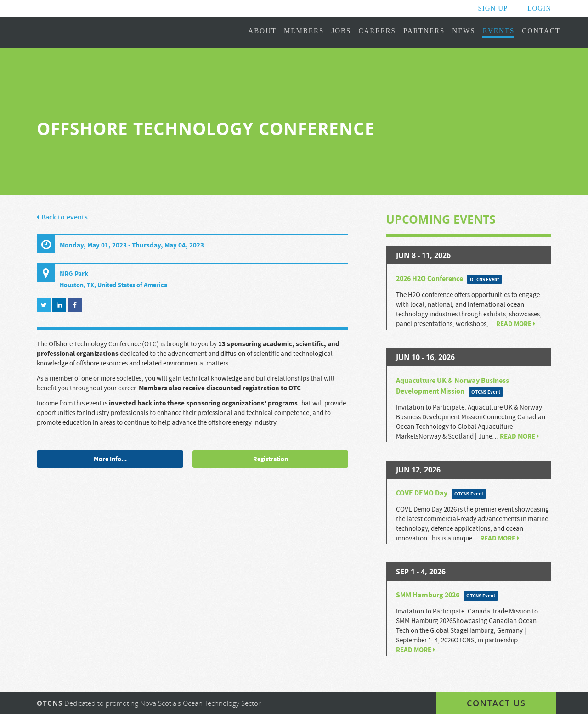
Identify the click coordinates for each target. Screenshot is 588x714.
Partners (424, 31)
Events (499, 31)
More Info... (110, 459)
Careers (377, 31)
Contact (541, 31)
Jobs (341, 31)
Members (304, 31)
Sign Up (493, 8)
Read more (516, 324)
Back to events (62, 217)
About (262, 31)
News (464, 31)
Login (539, 8)
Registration (271, 459)
